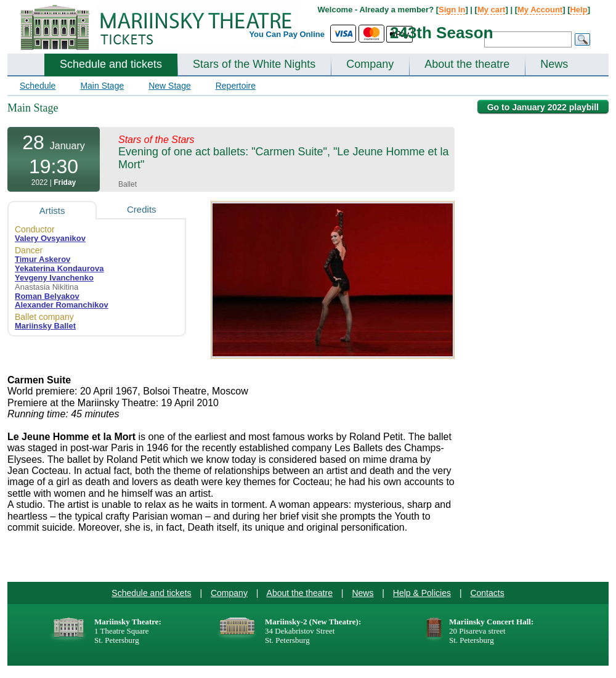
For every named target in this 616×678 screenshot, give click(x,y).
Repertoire (236, 86)
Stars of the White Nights (254, 64)
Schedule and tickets (111, 64)
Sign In (452, 10)
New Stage (169, 86)
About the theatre (467, 64)
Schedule (38, 86)
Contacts (487, 593)
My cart (492, 10)
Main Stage (102, 86)
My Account (540, 10)
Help (578, 10)
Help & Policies (422, 593)
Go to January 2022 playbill (543, 107)
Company (370, 64)
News (554, 64)
